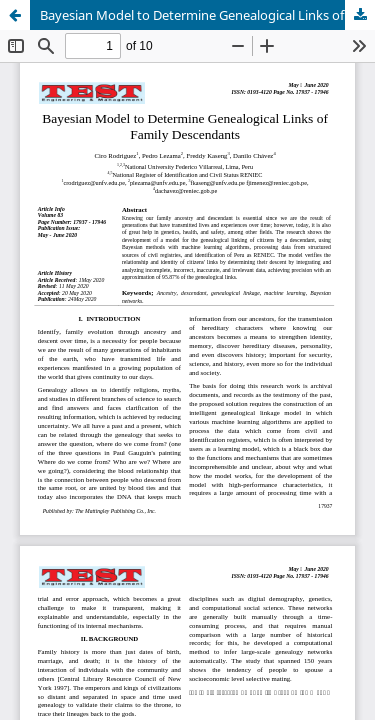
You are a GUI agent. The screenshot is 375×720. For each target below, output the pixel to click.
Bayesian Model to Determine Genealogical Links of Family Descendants (207, 15)
